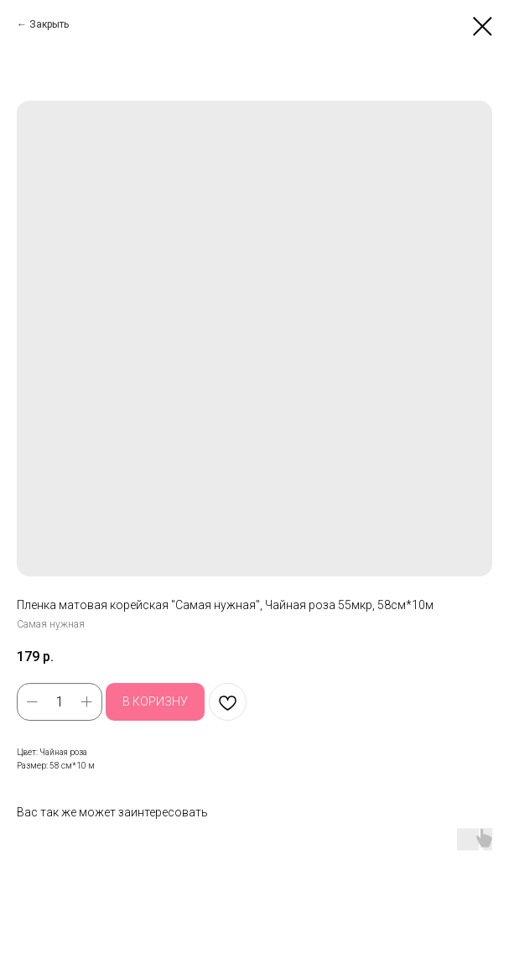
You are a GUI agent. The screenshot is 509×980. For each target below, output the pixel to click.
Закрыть (49, 24)
